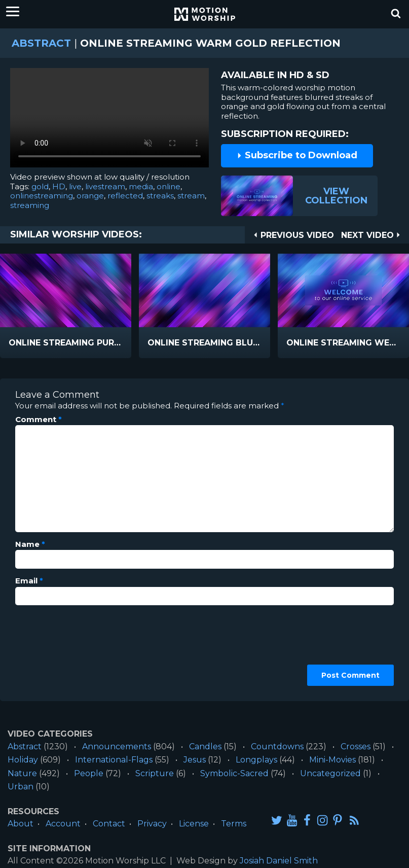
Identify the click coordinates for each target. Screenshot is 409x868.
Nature (22, 773)
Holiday (23, 760)
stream (191, 196)
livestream (105, 186)
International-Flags (114, 760)
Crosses (356, 747)
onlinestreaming (42, 196)
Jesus (195, 760)
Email (29, 581)
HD (59, 186)
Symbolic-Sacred (234, 773)
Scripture (155, 773)
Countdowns (277, 747)
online (169, 186)
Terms (234, 824)
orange (90, 196)
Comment (39, 420)
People (89, 773)
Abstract (41, 43)
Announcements (117, 747)
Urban (21, 787)
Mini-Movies (332, 760)
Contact (109, 824)
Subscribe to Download (297, 155)
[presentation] (57, 649)
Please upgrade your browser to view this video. (109, 120)
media (141, 186)
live (75, 186)
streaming (30, 205)
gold (40, 186)
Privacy (152, 824)
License (194, 824)
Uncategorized (330, 773)
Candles (205, 747)
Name (30, 544)
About (21, 824)
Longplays (256, 760)
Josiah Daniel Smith (279, 861)
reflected (125, 196)
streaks (160, 196)
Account (63, 824)
